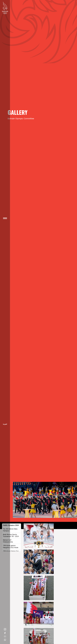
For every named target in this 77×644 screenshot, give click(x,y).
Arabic (5, 424)
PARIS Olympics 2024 (11, 525)
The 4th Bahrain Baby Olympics (10, 530)
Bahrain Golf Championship (8, 541)
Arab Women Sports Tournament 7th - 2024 (11, 535)
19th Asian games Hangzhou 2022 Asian (11, 546)
